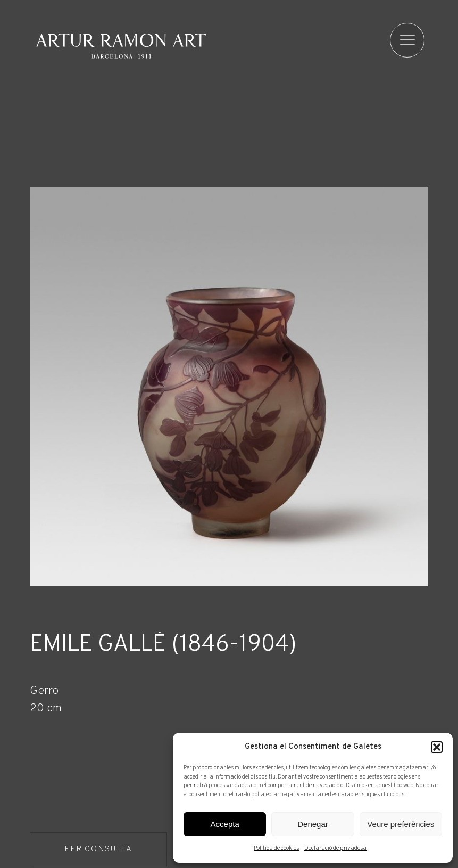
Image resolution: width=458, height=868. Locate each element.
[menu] (408, 40)
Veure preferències (401, 824)
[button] (437, 747)
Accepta (225, 824)
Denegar (313, 824)
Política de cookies (276, 848)
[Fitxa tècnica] (229, 699)
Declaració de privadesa (335, 848)
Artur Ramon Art (121, 46)
